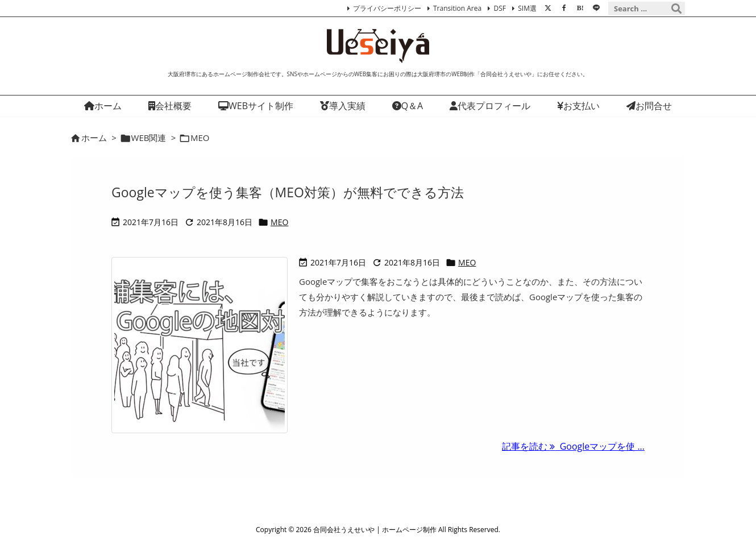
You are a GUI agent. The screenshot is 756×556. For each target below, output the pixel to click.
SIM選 (527, 8)
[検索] (676, 9)
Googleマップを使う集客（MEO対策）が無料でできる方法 (288, 192)
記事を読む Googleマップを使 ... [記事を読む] (573, 446)
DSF (499, 8)
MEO (279, 222)
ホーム (94, 138)
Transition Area (457, 8)
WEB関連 (149, 138)
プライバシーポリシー (387, 8)
